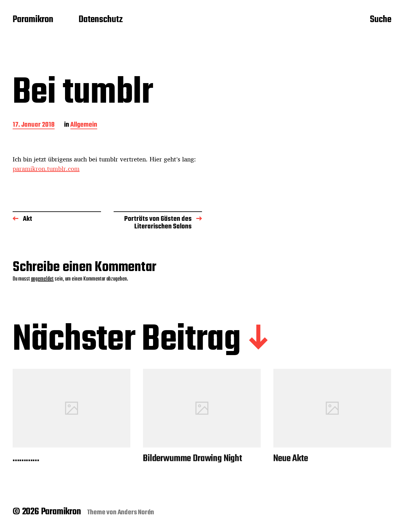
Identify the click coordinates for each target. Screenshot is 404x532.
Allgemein (84, 125)
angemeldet (42, 279)
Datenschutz (101, 20)
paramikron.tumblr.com (46, 169)
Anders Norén (136, 512)
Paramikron (33, 20)
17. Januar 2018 (34, 125)
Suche (381, 20)
